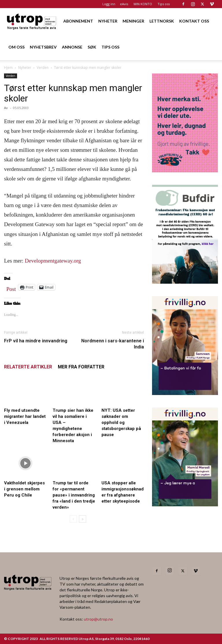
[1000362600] (185, 282)
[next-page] (83, 519)
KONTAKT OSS (194, 21)
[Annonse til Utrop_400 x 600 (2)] (185, 170)
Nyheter (25, 68)
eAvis (124, 4)
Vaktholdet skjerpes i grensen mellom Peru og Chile (24, 489)
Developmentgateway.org (53, 261)
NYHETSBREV (43, 47)
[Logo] (32, 21)
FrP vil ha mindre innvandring (36, 341)
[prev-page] (73, 519)
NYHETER (108, 21)
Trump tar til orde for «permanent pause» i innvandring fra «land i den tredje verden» (74, 495)
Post (11, 288)
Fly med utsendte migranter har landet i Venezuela (25, 416)
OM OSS (16, 47)
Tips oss (164, 4)
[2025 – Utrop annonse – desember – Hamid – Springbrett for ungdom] (185, 504)
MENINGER (133, 21)
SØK (92, 47)
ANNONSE (72, 47)
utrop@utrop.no (98, 619)
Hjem (8, 68)
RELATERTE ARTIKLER (28, 367)
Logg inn (109, 4)
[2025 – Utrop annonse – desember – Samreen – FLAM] (185, 393)
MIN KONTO (143, 4)
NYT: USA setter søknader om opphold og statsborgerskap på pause (121, 422)
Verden (43, 68)
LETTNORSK (162, 21)
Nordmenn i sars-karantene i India (113, 344)
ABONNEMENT (78, 21)
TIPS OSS (110, 47)
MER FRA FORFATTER (81, 367)
